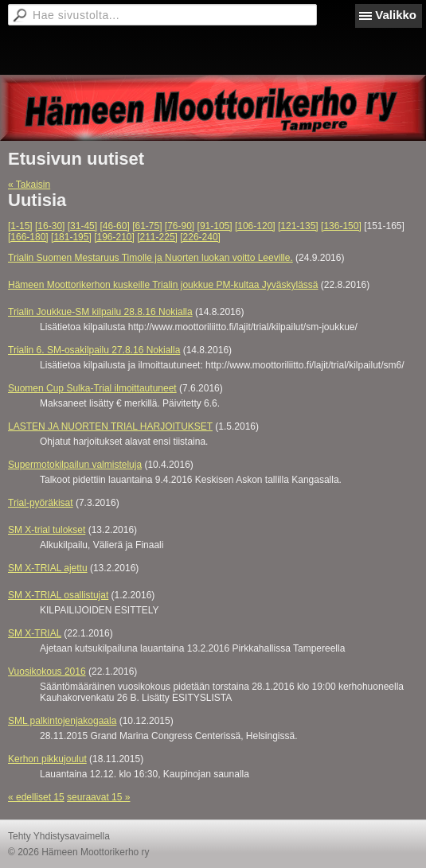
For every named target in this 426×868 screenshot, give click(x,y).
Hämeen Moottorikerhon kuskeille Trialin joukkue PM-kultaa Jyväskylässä (163, 285)
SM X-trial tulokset (47, 530)
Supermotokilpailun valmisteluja (75, 465)
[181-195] (71, 237)
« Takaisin (29, 185)
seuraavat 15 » (98, 797)
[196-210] (114, 237)
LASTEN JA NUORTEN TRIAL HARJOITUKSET (110, 426)
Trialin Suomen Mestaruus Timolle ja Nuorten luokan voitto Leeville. (150, 258)
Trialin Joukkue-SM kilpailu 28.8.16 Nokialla (100, 312)
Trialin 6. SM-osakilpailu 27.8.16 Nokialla (94, 350)
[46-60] (114, 226)
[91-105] (215, 226)
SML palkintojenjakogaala (62, 721)
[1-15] (20, 226)
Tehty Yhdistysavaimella (59, 836)
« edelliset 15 (36, 797)
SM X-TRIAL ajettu (48, 568)
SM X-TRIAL (35, 633)
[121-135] (298, 226)
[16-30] (50, 226)
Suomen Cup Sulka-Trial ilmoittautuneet (92, 388)
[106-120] (255, 226)
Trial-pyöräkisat (41, 503)
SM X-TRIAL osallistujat (58, 595)
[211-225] (157, 237)
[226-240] (200, 237)
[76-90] (180, 226)
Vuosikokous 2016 (47, 671)
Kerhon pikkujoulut (47, 759)
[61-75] (147, 226)
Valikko (396, 15)
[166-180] (28, 237)
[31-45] (82, 226)
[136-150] (341, 226)
